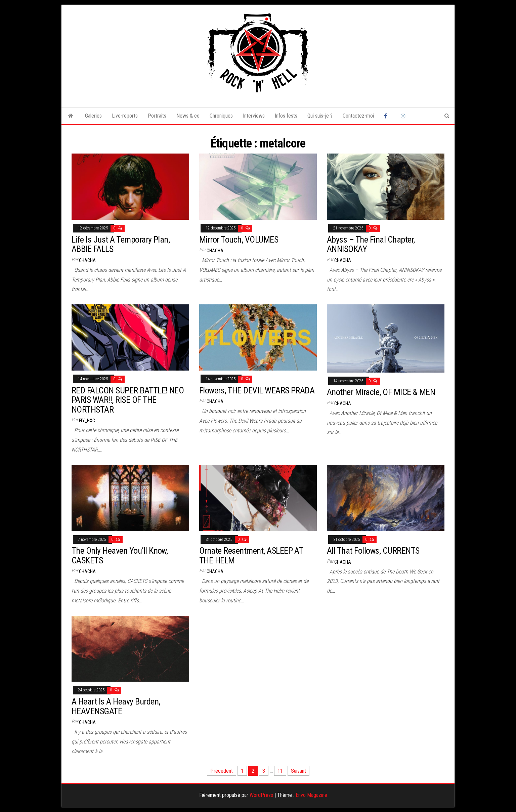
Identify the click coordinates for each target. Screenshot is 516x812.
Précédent (222, 771)
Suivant (298, 771)
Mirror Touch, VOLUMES (239, 240)
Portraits (157, 116)
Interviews (254, 116)
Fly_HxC (87, 421)
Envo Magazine (311, 795)
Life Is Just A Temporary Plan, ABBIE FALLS (121, 244)
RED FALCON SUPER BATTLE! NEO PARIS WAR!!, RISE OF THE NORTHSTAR (128, 400)
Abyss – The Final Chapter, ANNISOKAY (371, 244)
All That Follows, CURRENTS (373, 551)
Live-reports (125, 116)
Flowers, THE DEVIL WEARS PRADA (257, 390)
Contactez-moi (358, 116)
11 (280, 771)
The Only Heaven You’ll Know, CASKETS (120, 555)
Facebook (387, 116)
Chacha (87, 260)
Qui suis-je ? (320, 116)
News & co (188, 116)
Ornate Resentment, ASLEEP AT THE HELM (251, 555)
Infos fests (286, 116)
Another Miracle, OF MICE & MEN (381, 392)
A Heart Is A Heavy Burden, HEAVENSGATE (116, 706)
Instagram (404, 116)
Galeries (93, 116)
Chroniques (221, 116)
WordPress (261, 795)
